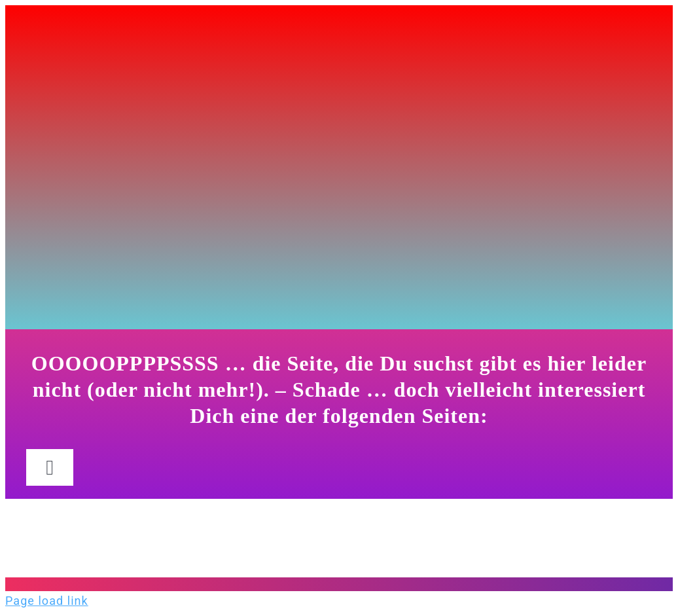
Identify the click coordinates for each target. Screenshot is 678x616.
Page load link (47, 601)
